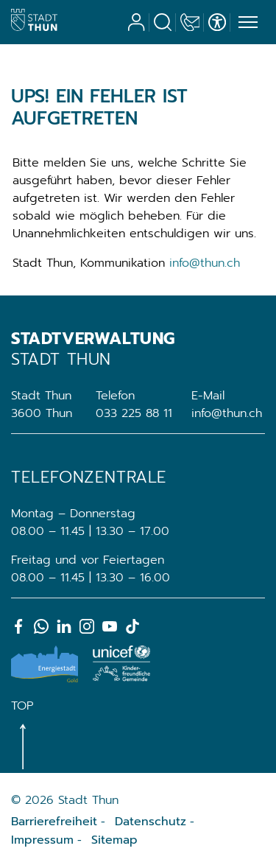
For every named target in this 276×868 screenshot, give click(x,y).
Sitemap (114, 840)
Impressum (42, 840)
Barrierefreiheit (54, 822)
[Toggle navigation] (246, 23)
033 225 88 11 (134, 413)
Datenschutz (151, 822)
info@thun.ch (205, 263)
